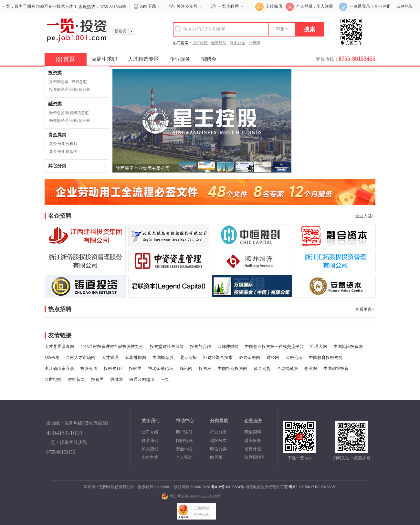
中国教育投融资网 (326, 357)
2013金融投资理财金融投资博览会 (112, 346)
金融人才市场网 (81, 357)
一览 (165, 379)
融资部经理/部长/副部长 (70, 121)
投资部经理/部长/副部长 (70, 89)
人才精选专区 (143, 59)
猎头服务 (253, 441)
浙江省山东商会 (59, 368)
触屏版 (216, 457)
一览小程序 (228, 6)
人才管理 (110, 357)
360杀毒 (52, 357)
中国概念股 (163, 357)
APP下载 (148, 6)
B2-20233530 (326, 487)
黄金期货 (262, 368)
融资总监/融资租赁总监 (69, 113)
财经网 (273, 357)
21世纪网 (53, 379)
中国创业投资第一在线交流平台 (274, 346)
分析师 (254, 43)
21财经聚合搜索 (218, 357)
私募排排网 (136, 357)
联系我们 (150, 441)
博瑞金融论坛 (161, 368)
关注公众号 (187, 6)
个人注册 (325, 6)
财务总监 (237, 43)
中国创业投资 (336, 368)
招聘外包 (253, 449)
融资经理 (219, 43)
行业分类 (218, 432)
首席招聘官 (255, 457)
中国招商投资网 (232, 368)
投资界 (97, 379)
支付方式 (150, 457)
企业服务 (180, 59)
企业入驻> (365, 216)
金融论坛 (294, 357)
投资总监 (79, 82)
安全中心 (184, 449)
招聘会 (209, 59)
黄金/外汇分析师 (63, 144)
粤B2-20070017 (301, 487)
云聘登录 (404, 6)
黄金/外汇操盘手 (63, 152)
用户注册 (184, 432)
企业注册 (383, 6)
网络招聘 (253, 432)
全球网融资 (287, 368)
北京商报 (188, 357)
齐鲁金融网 (250, 357)
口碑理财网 (228, 346)
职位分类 (218, 449)
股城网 (116, 379)
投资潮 (205, 368)
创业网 (311, 368)
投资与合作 (200, 346)
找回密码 (184, 441)
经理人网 (319, 346)
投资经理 (200, 43)
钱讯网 (186, 368)
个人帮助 (184, 457)
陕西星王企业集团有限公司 (143, 168)
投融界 (135, 368)
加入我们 (150, 449)
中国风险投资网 (348, 346)
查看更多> (365, 309)
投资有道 (89, 368)
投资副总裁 (59, 82)
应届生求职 (104, 59)
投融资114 (113, 368)
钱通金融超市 (142, 379)
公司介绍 (150, 432)
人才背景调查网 (59, 346)
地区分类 (218, 441)
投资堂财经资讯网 (167, 346)
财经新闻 (76, 379)
